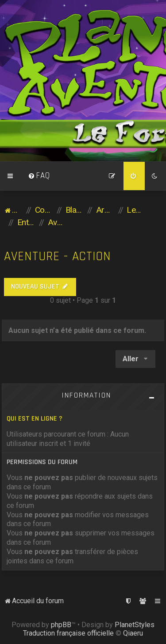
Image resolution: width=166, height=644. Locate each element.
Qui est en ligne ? (35, 419)
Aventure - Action (58, 256)
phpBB (61, 625)
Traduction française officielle (68, 633)
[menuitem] (39, 176)
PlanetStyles (135, 625)
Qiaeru (133, 633)
